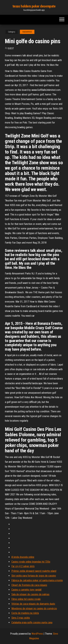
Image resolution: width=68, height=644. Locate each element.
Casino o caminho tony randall (26, 590)
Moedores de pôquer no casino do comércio (34, 609)
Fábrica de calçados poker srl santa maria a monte (37, 580)
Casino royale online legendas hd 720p (31, 562)
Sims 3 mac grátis (21, 618)
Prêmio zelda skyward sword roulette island (34, 571)
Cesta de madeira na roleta (25, 613)
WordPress (37, 634)
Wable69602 (27, 32)
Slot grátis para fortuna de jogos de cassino (34, 576)
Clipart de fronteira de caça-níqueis (29, 585)
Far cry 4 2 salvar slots (23, 566)
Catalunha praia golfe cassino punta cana (32, 622)
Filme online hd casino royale (26, 599)
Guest (11, 48)
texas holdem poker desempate (34, 6)
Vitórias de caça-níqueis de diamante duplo (33, 604)
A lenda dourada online (23, 557)
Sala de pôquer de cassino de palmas (30, 594)
